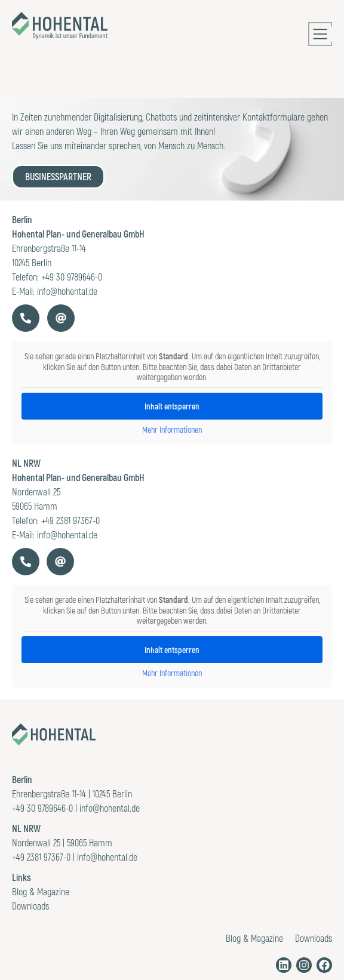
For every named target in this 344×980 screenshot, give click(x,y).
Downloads (30, 906)
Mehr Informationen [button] (172, 673)
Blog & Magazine (41, 891)
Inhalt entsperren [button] (172, 650)
